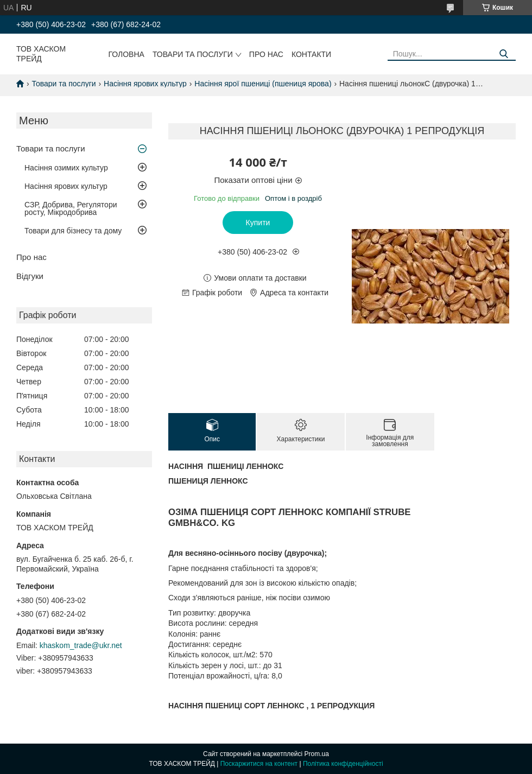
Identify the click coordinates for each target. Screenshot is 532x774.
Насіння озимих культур (66, 168)
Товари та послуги (193, 54)
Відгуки (30, 276)
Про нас (266, 54)
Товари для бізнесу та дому (73, 231)
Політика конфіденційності (343, 764)
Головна (126, 54)
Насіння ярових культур (145, 84)
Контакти (311, 54)
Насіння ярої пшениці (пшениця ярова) (263, 84)
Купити (258, 223)
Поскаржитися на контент (259, 764)
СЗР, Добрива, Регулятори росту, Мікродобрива (71, 208)
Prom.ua (317, 754)
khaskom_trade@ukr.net (81, 645)
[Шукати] (503, 54)
